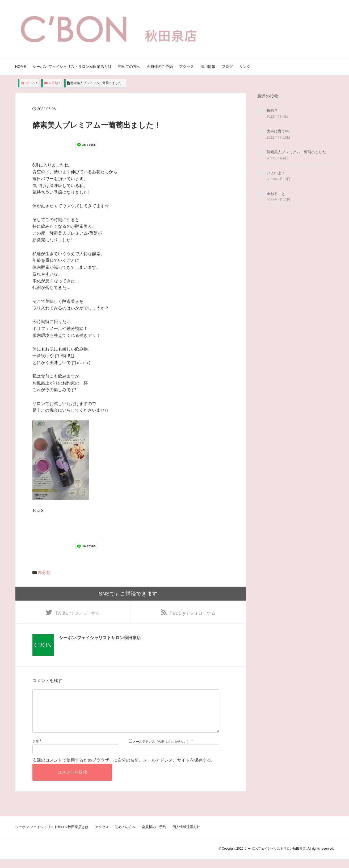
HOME (21, 67)
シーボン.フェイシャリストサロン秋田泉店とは (72, 67)
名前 (36, 750)
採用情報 (208, 67)
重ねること (276, 194)
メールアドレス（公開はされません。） (161, 750)
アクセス (187, 67)
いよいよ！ (276, 173)
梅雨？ (272, 110)
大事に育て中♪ (279, 131)
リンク (245, 67)
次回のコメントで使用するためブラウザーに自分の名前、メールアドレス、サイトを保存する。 (124, 769)
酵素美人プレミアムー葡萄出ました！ (298, 152)
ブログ (227, 67)
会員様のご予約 (160, 67)
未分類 (44, 573)
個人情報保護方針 (186, 836)
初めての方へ (129, 67)
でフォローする (77, 613)
